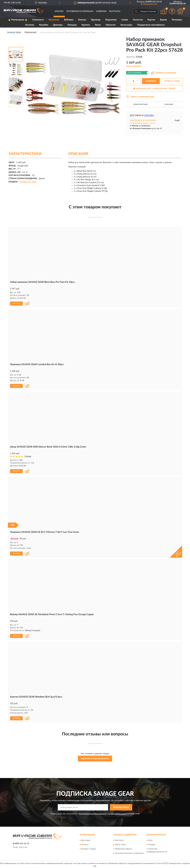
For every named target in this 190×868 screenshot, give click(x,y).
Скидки (152, 844)
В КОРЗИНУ (151, 81)
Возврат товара (89, 848)
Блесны (82, 20)
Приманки (54, 20)
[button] (149, 4)
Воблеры (69, 20)
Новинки (101, 11)
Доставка (86, 839)
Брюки (163, 20)
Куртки (151, 20)
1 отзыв (28, 456)
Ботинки (30, 25)
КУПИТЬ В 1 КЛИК (172, 81)
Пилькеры (177, 20)
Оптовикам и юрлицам (80, 11)
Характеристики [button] (140, 104)
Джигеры (58, 25)
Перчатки (111, 25)
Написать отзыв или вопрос (95, 757)
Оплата (85, 844)
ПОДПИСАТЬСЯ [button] (121, 806)
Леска (98, 25)
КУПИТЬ (16, 303)
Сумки (125, 20)
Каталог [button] (59, 11)
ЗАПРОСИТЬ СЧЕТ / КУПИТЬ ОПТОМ (155, 89)
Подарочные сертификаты (151, 25)
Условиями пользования (118, 813)
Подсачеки (111, 20)
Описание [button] (169, 104)
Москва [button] (149, 115)
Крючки (86, 25)
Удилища (96, 20)
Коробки (44, 25)
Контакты (115, 11)
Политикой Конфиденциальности (92, 813)
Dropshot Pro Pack (28, 182)
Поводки (72, 25)
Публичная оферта (124, 848)
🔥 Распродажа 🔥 (18, 20)
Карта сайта (120, 844)
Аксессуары (126, 25)
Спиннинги (38, 20)
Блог (151, 839)
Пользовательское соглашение (129, 852)
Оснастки (138, 20)
